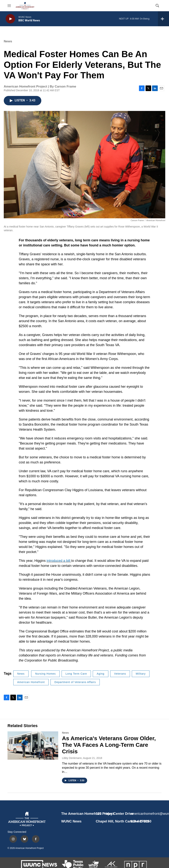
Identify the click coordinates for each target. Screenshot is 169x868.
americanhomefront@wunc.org (146, 814)
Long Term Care (76, 674)
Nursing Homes (45, 674)
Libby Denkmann (72, 758)
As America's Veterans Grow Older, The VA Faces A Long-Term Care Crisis (109, 745)
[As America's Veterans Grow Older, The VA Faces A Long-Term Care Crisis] (33, 745)
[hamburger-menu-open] (9, 6)
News (8, 41)
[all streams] (163, 19)
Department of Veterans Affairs (75, 682)
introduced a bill (59, 561)
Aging (101, 674)
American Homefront (31, 682)
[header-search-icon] (157, 6)
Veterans (120, 674)
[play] (10, 19)
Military (141, 674)
